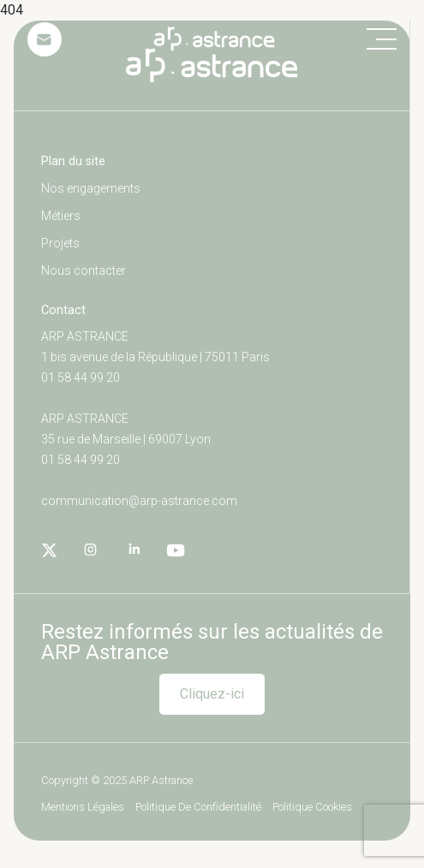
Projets (60, 243)
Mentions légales (83, 808)
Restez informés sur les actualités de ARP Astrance (212, 642)
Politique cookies (312, 808)
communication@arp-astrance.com (139, 501)
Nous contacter (84, 271)
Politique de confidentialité (198, 808)
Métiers (61, 216)
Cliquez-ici (212, 694)
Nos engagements (91, 188)
